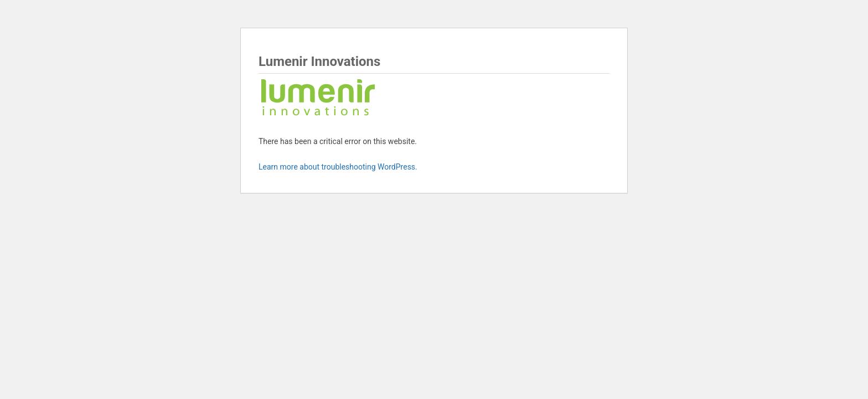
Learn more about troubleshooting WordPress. (338, 167)
